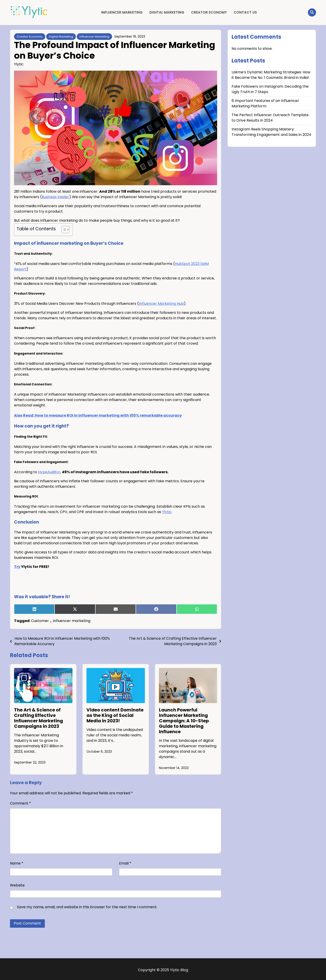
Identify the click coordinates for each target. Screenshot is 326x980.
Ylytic (19, 64)
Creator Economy (209, 12)
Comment (20, 803)
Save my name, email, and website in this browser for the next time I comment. (87, 907)
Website (17, 885)
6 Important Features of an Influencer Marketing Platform (265, 103)
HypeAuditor (49, 472)
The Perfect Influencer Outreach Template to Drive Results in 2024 (270, 118)
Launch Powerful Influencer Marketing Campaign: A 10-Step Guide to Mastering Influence (184, 721)
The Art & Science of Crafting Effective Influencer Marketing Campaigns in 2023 (38, 718)
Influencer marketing (72, 621)
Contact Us (245, 12)
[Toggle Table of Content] (63, 230)
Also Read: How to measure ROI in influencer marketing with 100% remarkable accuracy (98, 415)
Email (125, 863)
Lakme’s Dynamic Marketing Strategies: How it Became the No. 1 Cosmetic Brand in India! (271, 75)
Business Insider (55, 197)
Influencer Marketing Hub (161, 304)
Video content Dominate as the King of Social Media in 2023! (115, 715)
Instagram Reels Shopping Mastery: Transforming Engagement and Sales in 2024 (271, 132)
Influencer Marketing (122, 12)
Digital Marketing (167, 12)
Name (17, 863)
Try (17, 567)
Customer (40, 621)
